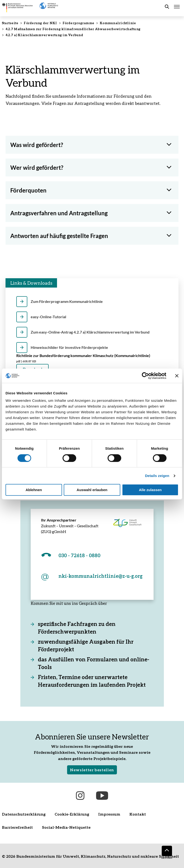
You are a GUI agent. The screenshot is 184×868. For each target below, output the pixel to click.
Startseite (10, 23)
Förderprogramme (78, 23)
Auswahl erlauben (92, 490)
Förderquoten (28, 190)
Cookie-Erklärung (72, 814)
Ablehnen (34, 490)
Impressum (109, 814)
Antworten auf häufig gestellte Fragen (59, 236)
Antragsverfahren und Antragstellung (59, 213)
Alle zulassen (150, 490)
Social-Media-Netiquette (66, 827)
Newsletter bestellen (92, 770)
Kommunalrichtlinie (118, 23)
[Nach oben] (167, 851)
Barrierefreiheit (17, 827)
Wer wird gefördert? (37, 167)
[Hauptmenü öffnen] (177, 7)
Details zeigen (157, 476)
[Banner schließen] (177, 376)
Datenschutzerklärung (24, 814)
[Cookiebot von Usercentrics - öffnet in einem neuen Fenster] (145, 376)
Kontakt (138, 814)
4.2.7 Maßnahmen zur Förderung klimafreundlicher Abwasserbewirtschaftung (73, 29)
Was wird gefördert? (37, 145)
